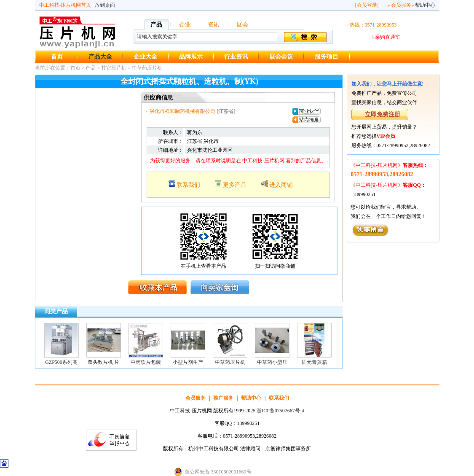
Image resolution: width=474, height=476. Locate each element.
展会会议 (281, 57)
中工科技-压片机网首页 (65, 5)
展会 (242, 25)
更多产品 (235, 185)
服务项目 (327, 57)
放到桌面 (105, 5)
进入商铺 (281, 185)
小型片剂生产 (188, 362)
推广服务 (223, 398)
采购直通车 (388, 37)
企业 (185, 25)
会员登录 (367, 5)
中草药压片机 (147, 68)
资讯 (214, 25)
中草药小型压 (272, 362)
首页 (57, 57)
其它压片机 (114, 68)
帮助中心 (425, 5)
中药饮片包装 (146, 362)
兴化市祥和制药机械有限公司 (182, 111)
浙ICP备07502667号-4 (280, 411)
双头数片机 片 (103, 362)
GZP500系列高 (61, 362)
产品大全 (100, 57)
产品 (156, 25)
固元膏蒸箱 (314, 362)
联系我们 (188, 185)
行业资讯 (236, 57)
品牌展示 (191, 57)
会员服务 (401, 5)
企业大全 (145, 57)
